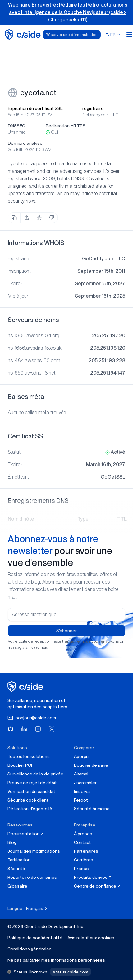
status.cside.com (71, 972)
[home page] (24, 34)
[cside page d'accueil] (26, 686)
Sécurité (16, 869)
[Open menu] (129, 35)
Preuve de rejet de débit (32, 783)
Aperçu (81, 756)
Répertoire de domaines (32, 877)
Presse (81, 869)
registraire (93, 108)
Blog (12, 842)
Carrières (84, 860)
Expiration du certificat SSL (35, 108)
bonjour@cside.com (32, 718)
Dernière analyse (25, 143)
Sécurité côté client (28, 800)
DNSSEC (16, 126)
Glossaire (17, 886)
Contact (83, 842)
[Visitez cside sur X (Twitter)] (52, 729)
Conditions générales (30, 949)
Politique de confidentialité (35, 938)
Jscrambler (85, 783)
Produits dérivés (93, 877)
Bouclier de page (91, 765)
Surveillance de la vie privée (35, 774)
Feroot (81, 800)
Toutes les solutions (29, 756)
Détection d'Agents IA (30, 809)
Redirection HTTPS (66, 126)
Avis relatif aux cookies (91, 938)
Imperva (82, 791)
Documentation (26, 834)
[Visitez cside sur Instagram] (38, 729)
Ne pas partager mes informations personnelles (56, 960)
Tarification (19, 860)
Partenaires (86, 851)
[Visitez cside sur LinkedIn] (24, 729)
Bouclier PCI (20, 765)
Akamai (81, 774)
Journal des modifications (34, 851)
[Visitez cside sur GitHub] (11, 729)
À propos (83, 834)
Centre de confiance (97, 886)
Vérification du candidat (31, 791)
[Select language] (113, 35)
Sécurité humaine (92, 809)
